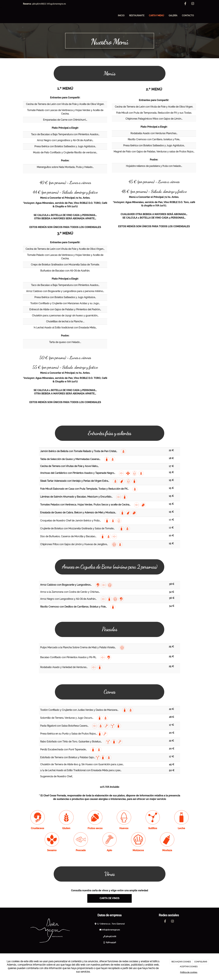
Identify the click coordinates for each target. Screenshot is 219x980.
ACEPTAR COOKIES (189, 967)
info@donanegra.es (56, 4)
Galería (173, 16)
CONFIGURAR (201, 962)
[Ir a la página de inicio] (20, 16)
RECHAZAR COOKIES (181, 962)
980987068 (38, 4)
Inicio (121, 16)
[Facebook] (185, 4)
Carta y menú (156, 16)
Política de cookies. (189, 972)
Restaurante (137, 16)
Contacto (188, 16)
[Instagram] (193, 4)
